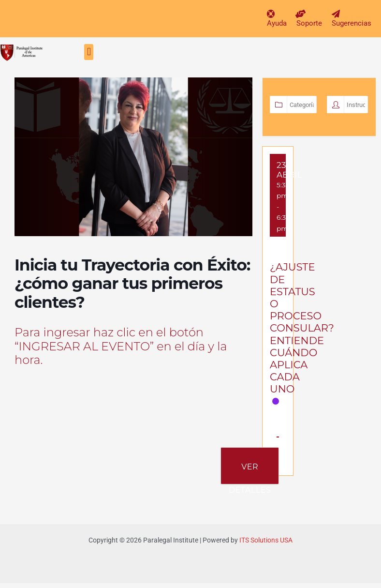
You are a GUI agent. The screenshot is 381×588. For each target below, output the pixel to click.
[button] (89, 52)
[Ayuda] (271, 14)
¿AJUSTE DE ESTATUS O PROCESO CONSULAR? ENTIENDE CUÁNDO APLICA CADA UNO (302, 328)
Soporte (309, 23)
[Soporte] (300, 14)
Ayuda (277, 23)
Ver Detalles (250, 473)
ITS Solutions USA (266, 540)
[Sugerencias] (336, 14)
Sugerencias (352, 23)
